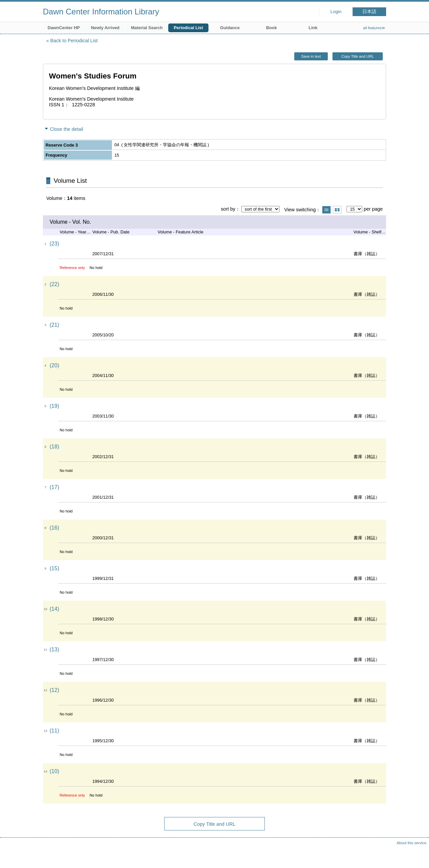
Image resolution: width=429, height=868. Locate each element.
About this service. (412, 843)
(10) (54, 771)
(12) (54, 690)
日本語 (369, 12)
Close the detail (67, 129)
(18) (54, 447)
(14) (54, 609)
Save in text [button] (311, 56)
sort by (228, 209)
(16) (54, 528)
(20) (54, 365)
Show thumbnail (337, 210)
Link (313, 28)
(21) (54, 325)
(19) (54, 406)
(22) (54, 284)
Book (271, 28)
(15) (54, 568)
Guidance (230, 28)
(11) (54, 731)
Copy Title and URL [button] (357, 56)
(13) (54, 649)
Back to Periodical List (74, 41)
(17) (54, 487)
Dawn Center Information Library (101, 12)
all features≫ (374, 28)
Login (336, 12)
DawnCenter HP (64, 28)
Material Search (147, 28)
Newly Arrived (105, 28)
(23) (54, 244)
